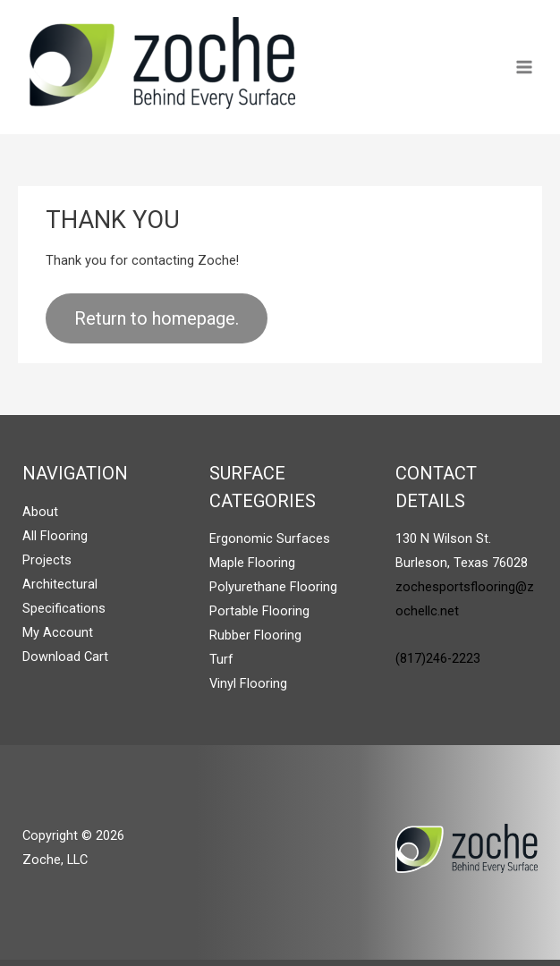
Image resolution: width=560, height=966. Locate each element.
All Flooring (55, 536)
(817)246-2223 (438, 658)
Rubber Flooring (255, 635)
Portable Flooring (259, 611)
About (40, 512)
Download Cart (65, 657)
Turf (221, 659)
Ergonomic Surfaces (270, 538)
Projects (47, 560)
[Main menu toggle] (524, 67)
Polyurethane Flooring (273, 587)
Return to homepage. (157, 318)
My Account (58, 632)
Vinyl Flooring (248, 683)
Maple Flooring (252, 563)
